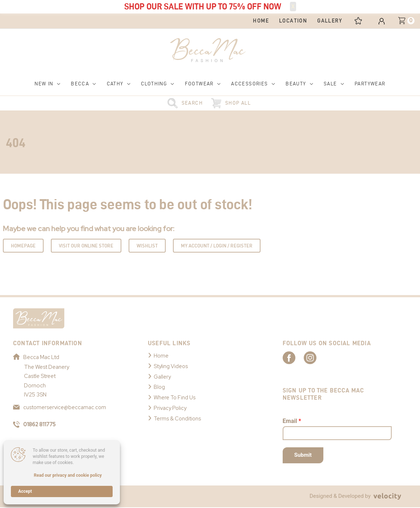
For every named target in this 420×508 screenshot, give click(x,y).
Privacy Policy (171, 406)
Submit (303, 456)
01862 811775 (35, 424)
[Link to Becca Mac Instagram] (321, 358)
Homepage (23, 246)
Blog (159, 386)
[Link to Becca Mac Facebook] (295, 358)
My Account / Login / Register (217, 246)
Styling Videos (171, 366)
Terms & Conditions (178, 416)
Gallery (162, 376)
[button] (48, 84)
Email (292, 422)
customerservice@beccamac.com (60, 407)
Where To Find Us (175, 396)
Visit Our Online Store (86, 246)
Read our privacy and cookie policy (68, 475)
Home (161, 356)
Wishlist (147, 246)
